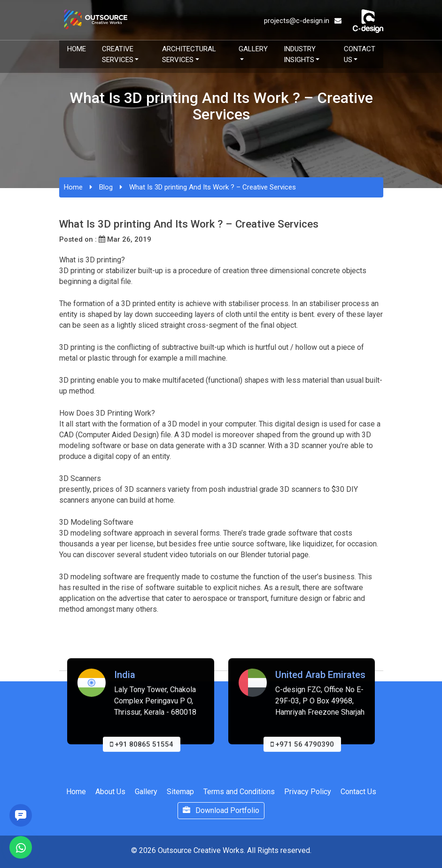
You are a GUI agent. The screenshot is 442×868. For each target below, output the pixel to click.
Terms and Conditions (239, 792)
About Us (110, 792)
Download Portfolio (221, 810)
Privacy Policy (308, 792)
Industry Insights (300, 54)
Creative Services (118, 54)
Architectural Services (189, 54)
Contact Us (360, 54)
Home (77, 49)
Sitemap (180, 792)
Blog (106, 187)
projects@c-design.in (303, 21)
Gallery (253, 49)
